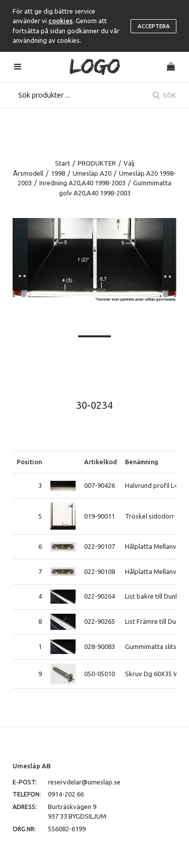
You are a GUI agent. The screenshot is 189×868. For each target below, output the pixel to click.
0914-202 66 (66, 794)
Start (62, 163)
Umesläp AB (32, 766)
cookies (60, 21)
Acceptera (154, 26)
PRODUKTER (97, 163)
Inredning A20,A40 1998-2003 (82, 183)
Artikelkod (101, 462)
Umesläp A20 (92, 173)
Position (29, 462)
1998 (58, 173)
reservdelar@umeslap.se (84, 782)
